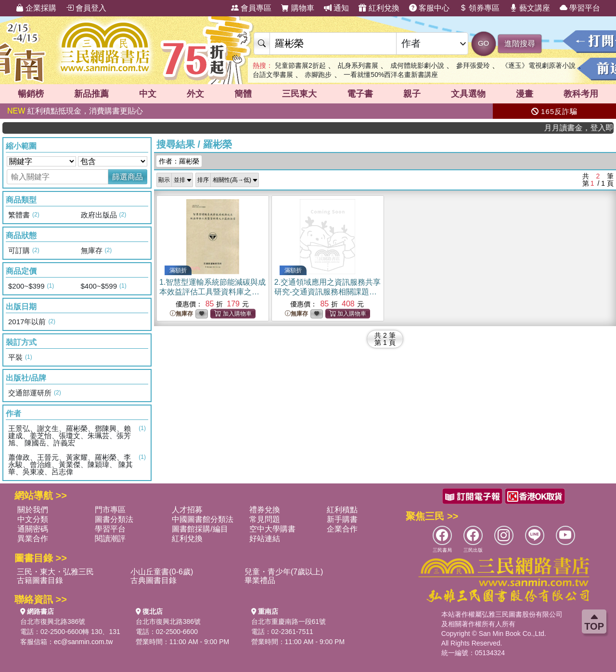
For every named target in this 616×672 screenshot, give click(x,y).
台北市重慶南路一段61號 (289, 621)
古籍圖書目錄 (40, 580)
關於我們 (33, 510)
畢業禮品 (260, 580)
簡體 (243, 94)
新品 (91, 94)
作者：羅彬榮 (179, 161)
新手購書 (342, 519)
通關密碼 (33, 529)
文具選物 (468, 94)
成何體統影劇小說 (417, 65)
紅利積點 (342, 510)
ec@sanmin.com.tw (83, 642)
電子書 (360, 94)
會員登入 (86, 8)
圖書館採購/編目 (200, 529)
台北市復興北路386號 (53, 621)
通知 (336, 8)
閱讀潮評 (110, 539)
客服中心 (429, 8)
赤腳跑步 (318, 75)
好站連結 (265, 539)
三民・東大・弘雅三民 (55, 572)
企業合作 (342, 529)
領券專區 (479, 8)
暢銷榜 (31, 94)
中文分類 (33, 519)
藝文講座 (530, 8)
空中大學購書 (272, 529)
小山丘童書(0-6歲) (162, 572)
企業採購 (36, 8)
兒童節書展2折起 (300, 65)
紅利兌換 (379, 8)
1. (212, 292)
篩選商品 (128, 177)
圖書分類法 (114, 519)
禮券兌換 (265, 510)
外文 (195, 94)
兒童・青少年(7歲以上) (284, 572)
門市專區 (110, 510)
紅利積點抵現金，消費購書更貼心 (75, 111)
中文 (148, 94)
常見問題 (265, 519)
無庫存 (181, 314)
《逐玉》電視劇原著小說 (539, 65)
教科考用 (581, 94)
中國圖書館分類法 (203, 519)
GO (483, 43)
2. (327, 292)
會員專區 (251, 8)
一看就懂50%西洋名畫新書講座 (391, 75)
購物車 (297, 8)
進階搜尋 (520, 44)
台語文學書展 (273, 75)
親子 (412, 94)
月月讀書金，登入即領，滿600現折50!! (588, 128)
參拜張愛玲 (473, 65)
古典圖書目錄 (154, 580)
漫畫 (525, 94)
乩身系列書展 (358, 65)
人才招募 (187, 510)
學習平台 (580, 8)
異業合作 (33, 539)
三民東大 (299, 94)
